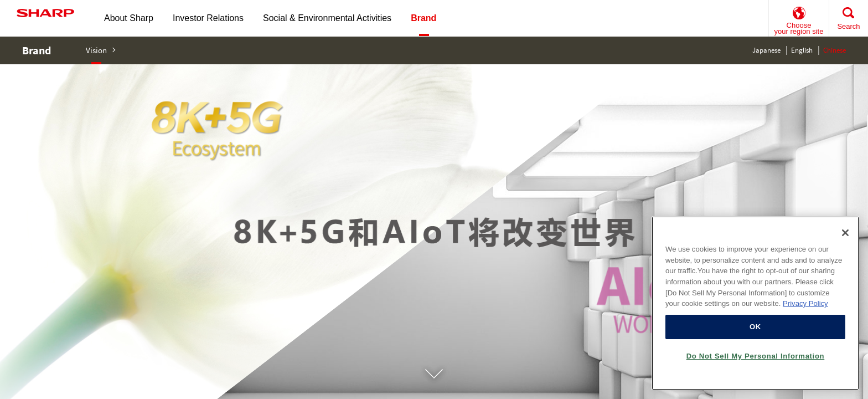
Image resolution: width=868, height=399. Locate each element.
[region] (755, 303)
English (802, 50)
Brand (37, 50)
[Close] (845, 233)
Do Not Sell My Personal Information (756, 356)
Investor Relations (208, 18)
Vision (96, 50)
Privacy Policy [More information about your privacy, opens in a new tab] (805, 303)
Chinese (835, 50)
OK (755, 327)
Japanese (766, 50)
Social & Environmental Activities (327, 18)
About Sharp (129, 18)
